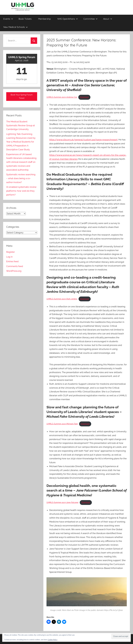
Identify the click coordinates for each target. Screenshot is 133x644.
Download (84, 97)
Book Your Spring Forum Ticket (22, 96)
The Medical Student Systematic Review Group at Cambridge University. (21, 125)
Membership (44, 19)
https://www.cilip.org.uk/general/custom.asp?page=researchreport (83, 140)
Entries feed (12, 261)
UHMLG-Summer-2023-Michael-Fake (62, 424)
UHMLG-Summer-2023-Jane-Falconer (62, 502)
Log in (9, 257)
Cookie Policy (53, 640)
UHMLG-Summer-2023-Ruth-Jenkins (62, 299)
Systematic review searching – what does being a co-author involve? (21, 178)
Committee (90, 19)
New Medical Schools (16, 27)
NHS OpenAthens (68, 19)
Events (8, 19)
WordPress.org (14, 271)
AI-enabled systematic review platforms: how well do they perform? (21, 191)
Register (11, 252)
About (108, 19)
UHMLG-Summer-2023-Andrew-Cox (62, 97)
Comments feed (15, 266)
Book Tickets (25, 19)
